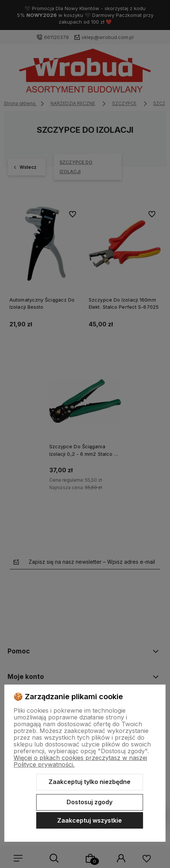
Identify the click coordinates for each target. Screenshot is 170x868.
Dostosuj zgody (90, 802)
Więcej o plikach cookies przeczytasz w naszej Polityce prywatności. (80, 761)
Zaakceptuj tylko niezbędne (90, 782)
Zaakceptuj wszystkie (90, 820)
